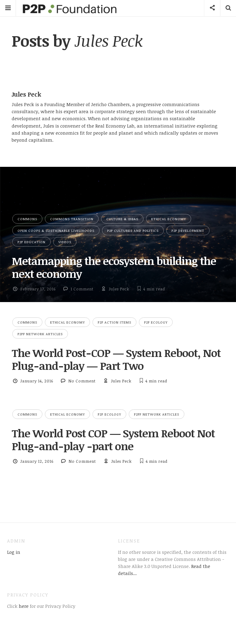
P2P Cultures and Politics (133, 230)
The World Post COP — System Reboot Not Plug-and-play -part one (113, 439)
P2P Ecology (156, 322)
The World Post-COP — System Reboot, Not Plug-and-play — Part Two (116, 359)
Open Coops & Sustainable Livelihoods (56, 230)
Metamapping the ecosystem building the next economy (114, 267)
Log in (14, 552)
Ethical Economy (169, 219)
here (23, 606)
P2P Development (188, 230)
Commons (27, 219)
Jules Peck (119, 289)
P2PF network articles (40, 334)
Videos (65, 242)
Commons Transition (72, 219)
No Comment (82, 381)
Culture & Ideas (122, 219)
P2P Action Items (114, 322)
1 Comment (82, 289)
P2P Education (31, 242)
